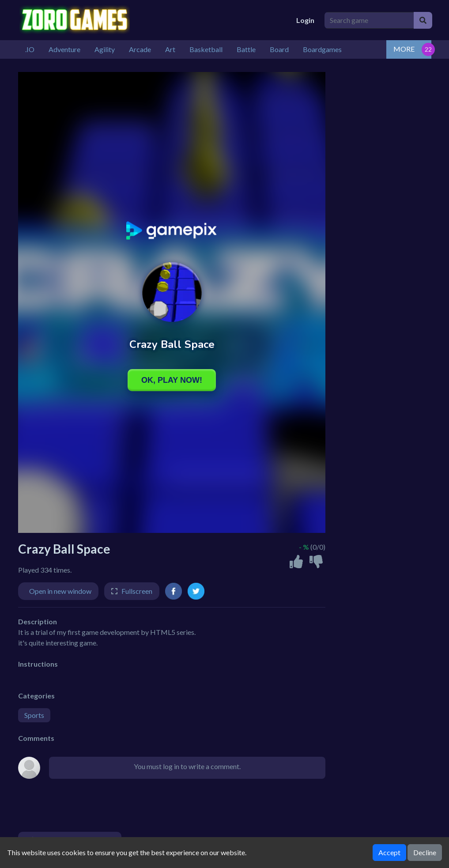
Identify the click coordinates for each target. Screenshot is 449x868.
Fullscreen (137, 591)
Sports (34, 715)
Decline (425, 852)
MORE (404, 49)
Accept (389, 852)
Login (305, 20)
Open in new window (60, 591)
